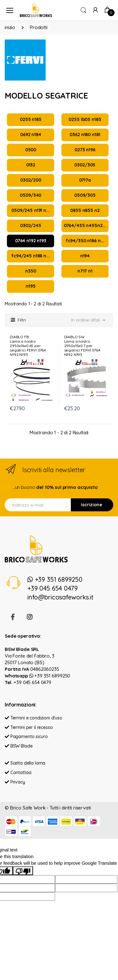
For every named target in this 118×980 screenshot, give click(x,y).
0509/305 (85, 195)
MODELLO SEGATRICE (46, 96)
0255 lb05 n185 (85, 119)
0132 (31, 165)
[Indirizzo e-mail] (38, 505)
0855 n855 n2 (85, 210)
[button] (83, 10)
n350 (31, 271)
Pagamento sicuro (26, 737)
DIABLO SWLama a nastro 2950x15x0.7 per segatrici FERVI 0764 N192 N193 (82, 346)
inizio (10, 27)
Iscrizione (92, 505)
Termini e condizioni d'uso (34, 718)
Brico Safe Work (28, 808)
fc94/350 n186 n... (85, 241)
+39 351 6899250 (55, 579)
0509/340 (31, 195)
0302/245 (31, 225)
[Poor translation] (23, 871)
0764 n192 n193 (31, 241)
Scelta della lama (25, 763)
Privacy (15, 782)
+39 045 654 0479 (53, 588)
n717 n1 (85, 271)
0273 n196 (85, 150)
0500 (31, 150)
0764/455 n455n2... (85, 225)
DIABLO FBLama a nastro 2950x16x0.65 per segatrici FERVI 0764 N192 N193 (28, 346)
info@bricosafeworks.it (60, 597)
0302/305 (85, 165)
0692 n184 (31, 135)
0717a (85, 180)
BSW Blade (19, 746)
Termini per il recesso (29, 727)
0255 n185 (31, 119)
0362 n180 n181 (85, 135)
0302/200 (31, 180)
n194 (85, 256)
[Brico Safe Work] (36, 10)
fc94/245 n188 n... (31, 256)
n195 (31, 286)
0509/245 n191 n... (31, 210)
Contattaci (18, 773)
